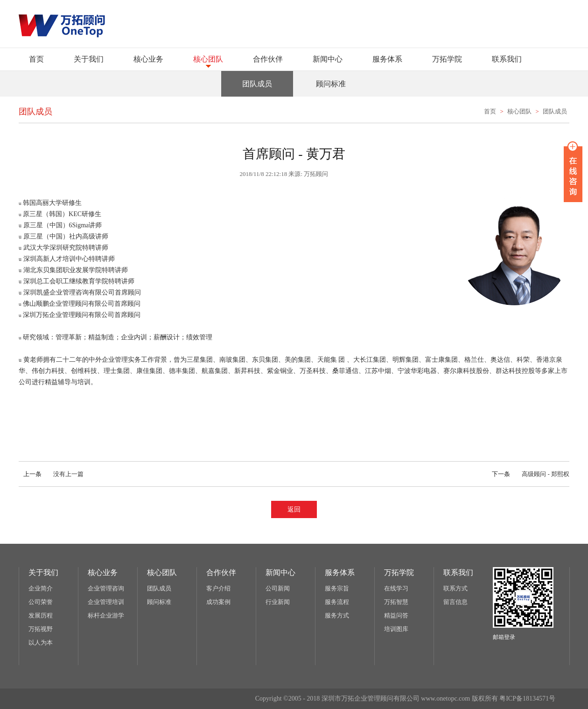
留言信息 (455, 602)
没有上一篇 (51, 474)
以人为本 (41, 642)
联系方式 (455, 588)
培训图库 (396, 629)
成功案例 (218, 602)
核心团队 (208, 59)
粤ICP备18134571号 (527, 698)
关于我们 (89, 59)
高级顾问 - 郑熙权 (528, 474)
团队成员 (555, 111)
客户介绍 (218, 588)
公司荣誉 (41, 602)
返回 (294, 509)
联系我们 (507, 59)
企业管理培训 (106, 602)
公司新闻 (278, 588)
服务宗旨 (337, 588)
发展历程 (41, 615)
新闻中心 (328, 59)
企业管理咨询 (106, 588)
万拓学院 (447, 59)
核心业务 (148, 59)
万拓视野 (41, 629)
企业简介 (41, 588)
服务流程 (337, 602)
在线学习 (396, 588)
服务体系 (387, 59)
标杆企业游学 (106, 615)
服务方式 (337, 615)
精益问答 (396, 615)
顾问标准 (159, 602)
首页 (36, 59)
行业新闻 (278, 602)
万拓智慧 (396, 602)
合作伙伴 (268, 59)
